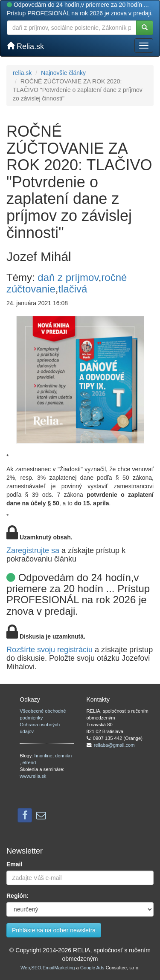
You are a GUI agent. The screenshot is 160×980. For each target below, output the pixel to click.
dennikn (63, 756)
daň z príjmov (68, 277)
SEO (36, 968)
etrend (29, 762)
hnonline (43, 756)
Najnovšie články (63, 73)
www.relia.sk (33, 776)
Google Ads (92, 968)
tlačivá (73, 289)
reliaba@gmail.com (114, 745)
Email (14, 864)
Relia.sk (25, 46)
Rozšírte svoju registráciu (49, 650)
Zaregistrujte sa (33, 550)
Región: (17, 896)
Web (25, 968)
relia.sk (22, 73)
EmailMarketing (59, 968)
